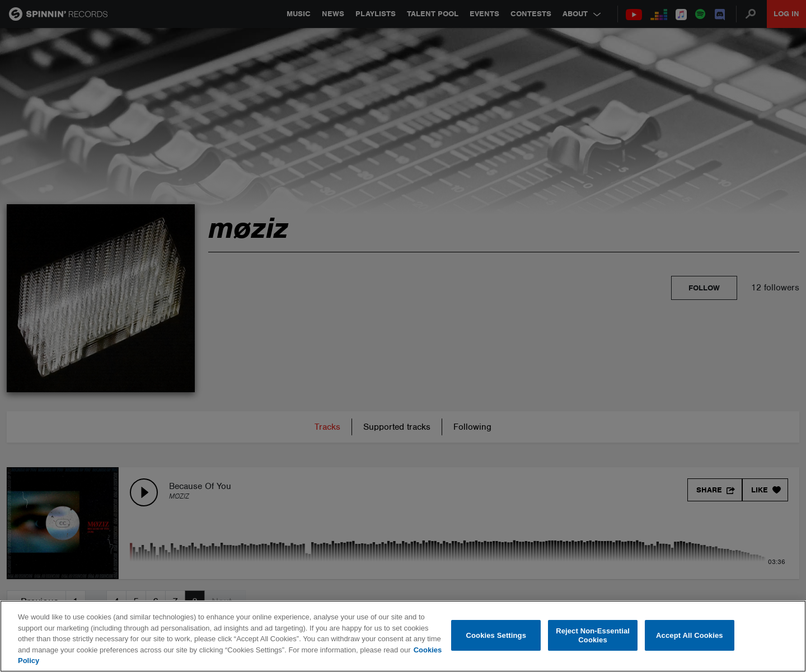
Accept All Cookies (690, 635)
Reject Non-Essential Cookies (593, 635)
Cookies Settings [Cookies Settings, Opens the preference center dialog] (496, 635)
